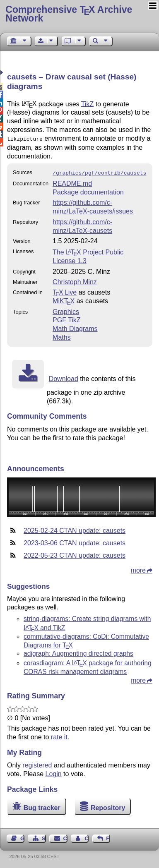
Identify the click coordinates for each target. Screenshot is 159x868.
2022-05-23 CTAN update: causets (75, 554)
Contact (65, 837)
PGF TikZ (67, 318)
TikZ (88, 104)
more (138, 569)
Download (64, 377)
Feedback (108, 837)
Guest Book (22, 837)
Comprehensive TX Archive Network (69, 14)
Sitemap (44, 837)
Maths (62, 336)
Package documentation (88, 191)
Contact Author (87, 837)
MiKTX (64, 299)
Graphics (66, 310)
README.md (72, 182)
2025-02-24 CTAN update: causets (75, 529)
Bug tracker (42, 806)
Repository (108, 806)
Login (54, 772)
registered (37, 764)
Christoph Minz (75, 280)
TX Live (65, 291)
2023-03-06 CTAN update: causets (75, 541)
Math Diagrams (75, 327)
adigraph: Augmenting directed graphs (78, 652)
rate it (59, 735)
